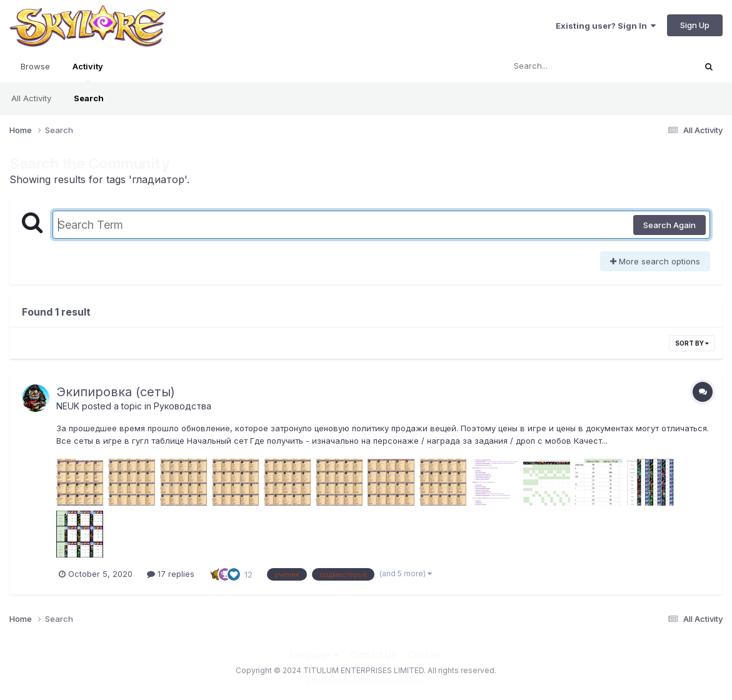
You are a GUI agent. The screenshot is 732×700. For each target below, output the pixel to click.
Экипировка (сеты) (116, 392)
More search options (655, 261)
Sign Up (695, 25)
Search (89, 98)
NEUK (68, 406)
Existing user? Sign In (606, 26)
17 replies (171, 574)
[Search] (565, 66)
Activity (88, 72)
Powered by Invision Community (366, 682)
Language (314, 655)
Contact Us (373, 655)
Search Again (669, 225)
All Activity (31, 98)
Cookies (425, 655)
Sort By (692, 343)
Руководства (183, 406)
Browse (35, 66)
